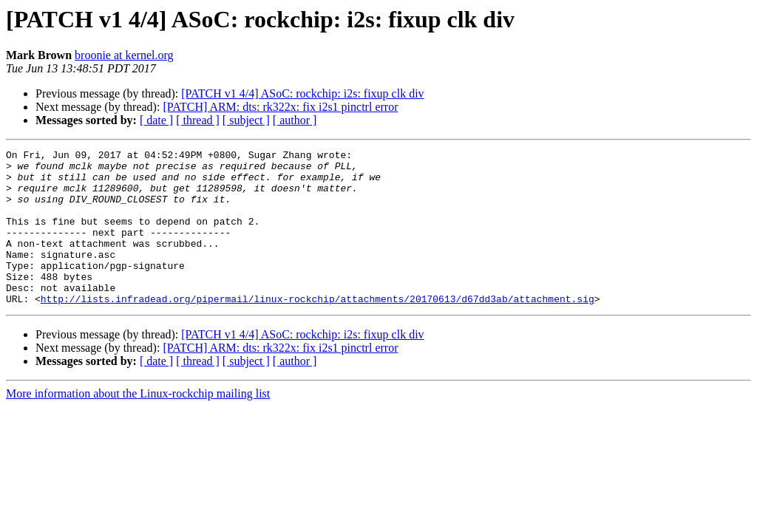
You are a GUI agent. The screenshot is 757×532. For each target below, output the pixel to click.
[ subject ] (246, 120)
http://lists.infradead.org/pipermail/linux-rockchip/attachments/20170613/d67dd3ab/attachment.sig (318, 330)
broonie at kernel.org (124, 55)
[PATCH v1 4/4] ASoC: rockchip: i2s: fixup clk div (302, 93)
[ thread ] (198, 120)
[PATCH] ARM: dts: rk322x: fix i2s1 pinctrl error (280, 107)
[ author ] (295, 120)
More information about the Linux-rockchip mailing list (138, 424)
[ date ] (156, 120)
